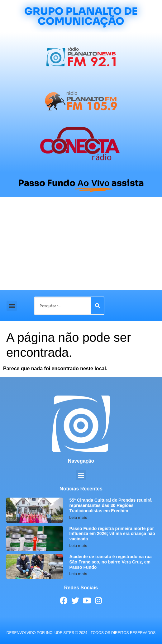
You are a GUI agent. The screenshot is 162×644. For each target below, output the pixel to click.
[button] (12, 306)
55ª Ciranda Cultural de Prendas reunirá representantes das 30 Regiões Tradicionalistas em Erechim (110, 505)
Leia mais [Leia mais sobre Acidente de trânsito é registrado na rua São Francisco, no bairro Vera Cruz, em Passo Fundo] (78, 574)
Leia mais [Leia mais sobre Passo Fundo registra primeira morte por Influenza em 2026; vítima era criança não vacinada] (78, 546)
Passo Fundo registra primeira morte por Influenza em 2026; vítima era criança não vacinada (112, 534)
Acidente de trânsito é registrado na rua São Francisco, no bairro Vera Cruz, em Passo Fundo (110, 562)
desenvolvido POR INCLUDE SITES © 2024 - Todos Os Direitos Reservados (81, 633)
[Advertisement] (81, 243)
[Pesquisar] (98, 306)
